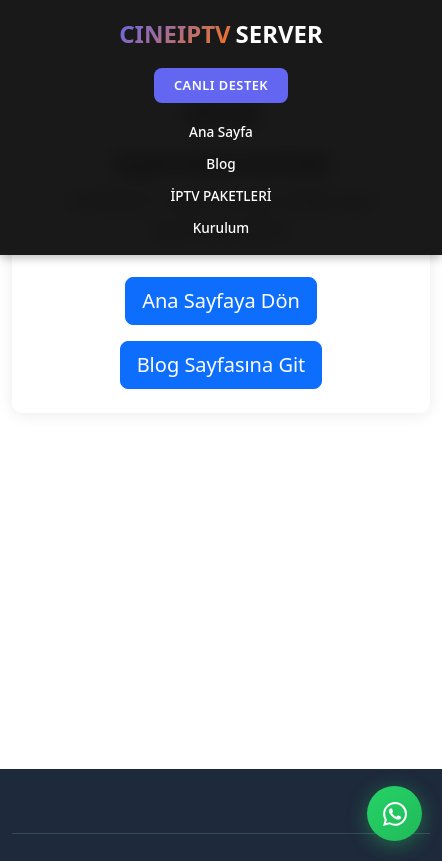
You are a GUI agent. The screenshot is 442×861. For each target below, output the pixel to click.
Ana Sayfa (221, 131)
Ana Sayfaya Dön (221, 300)
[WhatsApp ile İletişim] (394, 813)
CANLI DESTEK (221, 85)
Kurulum (221, 227)
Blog (220, 163)
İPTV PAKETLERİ (220, 195)
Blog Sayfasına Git (221, 364)
